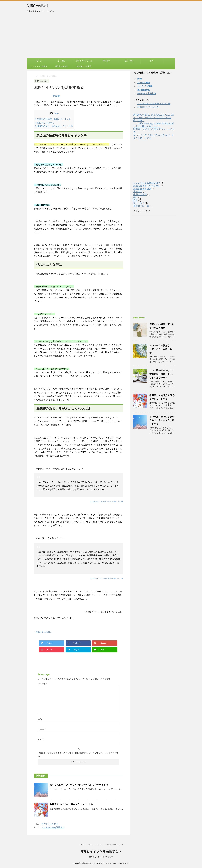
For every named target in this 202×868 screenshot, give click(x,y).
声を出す (107, 61)
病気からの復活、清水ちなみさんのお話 (153, 115)
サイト (41, 739)
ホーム (81, 845)
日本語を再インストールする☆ (101, 857)
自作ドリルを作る (50, 824)
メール (41, 729)
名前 (40, 719)
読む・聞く (129, 61)
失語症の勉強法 (38, 6)
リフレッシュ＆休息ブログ (147, 183)
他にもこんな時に (45, 123)
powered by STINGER (122, 863)
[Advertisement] (101, 37)
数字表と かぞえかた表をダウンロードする (71, 804)
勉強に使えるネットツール (147, 186)
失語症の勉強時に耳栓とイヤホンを (53, 119)
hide (56, 113)
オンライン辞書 (145, 86)
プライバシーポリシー (115, 845)
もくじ (39, 61)
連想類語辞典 (144, 90)
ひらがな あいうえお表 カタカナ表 (154, 104)
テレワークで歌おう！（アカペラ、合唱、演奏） (161, 349)
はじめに (61, 61)
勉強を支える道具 (84, 66)
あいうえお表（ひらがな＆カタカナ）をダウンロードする (79, 785)
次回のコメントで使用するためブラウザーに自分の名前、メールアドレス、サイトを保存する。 (78, 755)
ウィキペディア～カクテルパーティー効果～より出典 (107, 502)
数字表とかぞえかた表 (148, 107)
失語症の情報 (140, 194)
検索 (140, 79)
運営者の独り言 (62, 66)
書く (152, 61)
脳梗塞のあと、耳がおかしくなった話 (54, 126)
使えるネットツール (84, 61)
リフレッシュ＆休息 (39, 66)
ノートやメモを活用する (53, 827)
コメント (42, 684)
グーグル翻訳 (144, 83)
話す (136, 200)
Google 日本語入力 (147, 93)
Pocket (57, 96)
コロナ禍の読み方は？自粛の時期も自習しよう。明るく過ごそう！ (162, 374)
